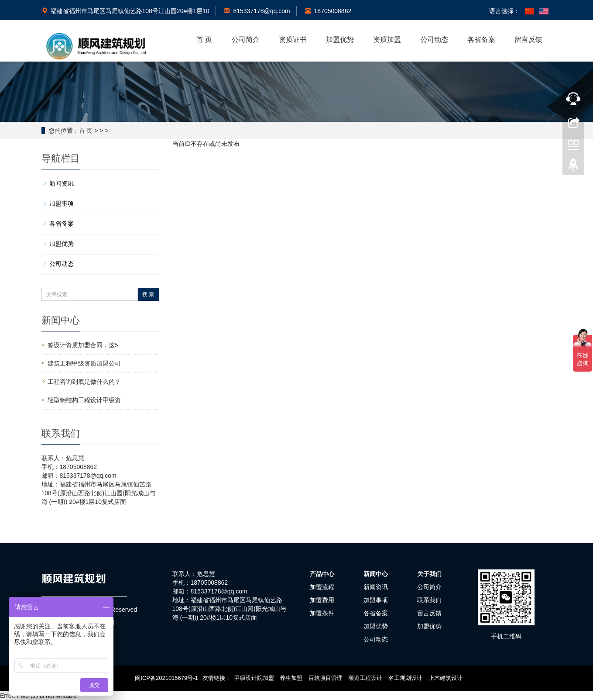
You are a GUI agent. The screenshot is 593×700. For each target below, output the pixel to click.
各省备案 (481, 40)
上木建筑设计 (446, 678)
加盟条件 (322, 613)
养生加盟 (291, 678)
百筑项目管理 (326, 678)
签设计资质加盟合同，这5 (83, 345)
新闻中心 (376, 574)
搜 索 (148, 294)
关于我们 (429, 574)
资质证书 (293, 40)
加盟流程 (322, 587)
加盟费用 (322, 600)
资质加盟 (387, 40)
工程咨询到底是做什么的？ (84, 382)
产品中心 (322, 574)
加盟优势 (340, 40)
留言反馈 (528, 40)
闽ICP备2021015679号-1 (166, 678)
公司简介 (246, 40)
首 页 (204, 40)
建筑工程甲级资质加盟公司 (84, 363)
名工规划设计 (405, 678)
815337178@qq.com (257, 11)
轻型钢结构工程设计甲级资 (84, 400)
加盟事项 (62, 203)
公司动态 (434, 40)
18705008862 (328, 11)
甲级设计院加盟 (254, 678)
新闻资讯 (62, 183)
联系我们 (429, 600)
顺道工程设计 (365, 678)
